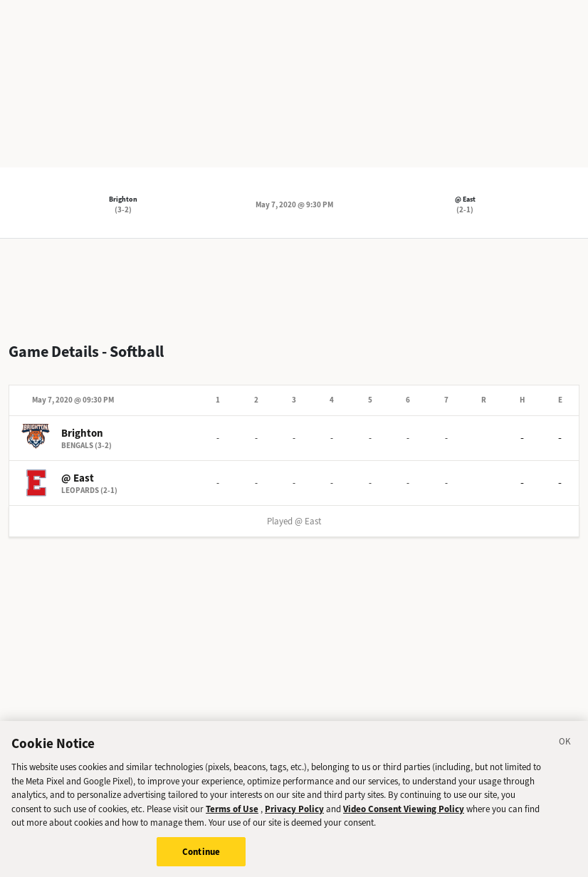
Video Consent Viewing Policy (404, 815)
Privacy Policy (294, 815)
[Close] (565, 750)
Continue (201, 858)
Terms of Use (232, 815)
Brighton (123, 199)
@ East (465, 199)
